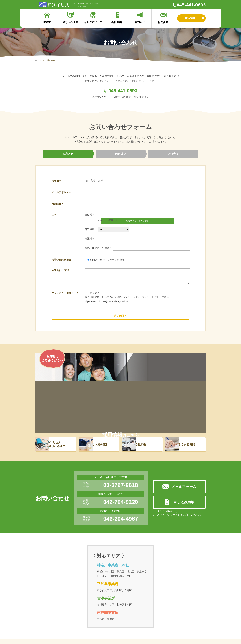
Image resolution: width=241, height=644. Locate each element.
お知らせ (142, 618)
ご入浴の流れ (104, 389)
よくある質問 (190, 389)
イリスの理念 (97, 623)
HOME (38, 60)
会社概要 (144, 389)
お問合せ (142, 623)
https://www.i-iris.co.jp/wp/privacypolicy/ (106, 297)
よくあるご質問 (65, 623)
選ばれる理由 (44, 613)
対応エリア (96, 627)
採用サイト (122, 618)
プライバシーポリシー (101, 631)
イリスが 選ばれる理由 (61, 389)
